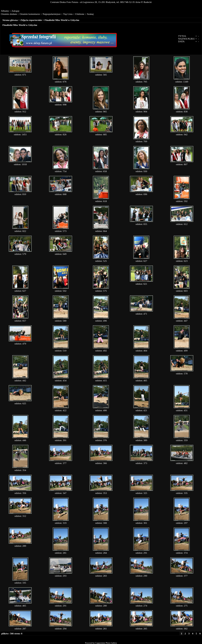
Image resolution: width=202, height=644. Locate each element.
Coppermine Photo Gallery (106, 643)
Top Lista (68, 14)
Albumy (5, 11)
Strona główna (10, 20)
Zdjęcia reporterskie (31, 20)
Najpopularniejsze (52, 14)
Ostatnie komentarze (30, 14)
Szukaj (90, 14)
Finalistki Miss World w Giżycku (62, 20)
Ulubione (80, 14)
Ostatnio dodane (9, 14)
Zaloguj (15, 11)
